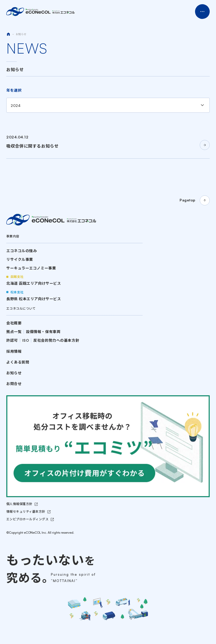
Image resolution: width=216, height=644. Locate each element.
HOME (8, 34)
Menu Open (202, 12)
